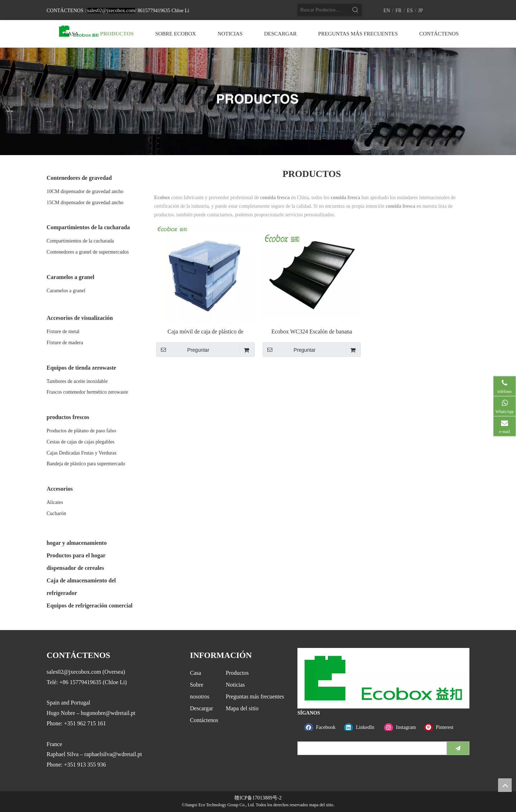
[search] (371, 748)
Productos (237, 673)
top (505, 785)
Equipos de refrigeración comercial (90, 606)
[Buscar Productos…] (323, 10)
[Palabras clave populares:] (355, 10)
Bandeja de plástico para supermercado (86, 464)
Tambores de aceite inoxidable (77, 381)
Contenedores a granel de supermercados (88, 252)
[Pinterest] (442, 727)
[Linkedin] (362, 727)
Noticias (235, 685)
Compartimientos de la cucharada (80, 241)
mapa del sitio (321, 805)
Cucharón (56, 513)
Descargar (202, 708)
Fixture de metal (63, 331)
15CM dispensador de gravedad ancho (85, 203)
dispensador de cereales (75, 568)
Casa (195, 673)
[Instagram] (403, 727)
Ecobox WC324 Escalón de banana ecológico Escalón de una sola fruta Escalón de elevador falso (312, 332)
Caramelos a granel (66, 291)
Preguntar (183, 350)
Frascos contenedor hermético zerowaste (87, 392)
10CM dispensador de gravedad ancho (85, 191)
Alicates (55, 502)
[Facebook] (323, 727)
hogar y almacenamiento (77, 543)
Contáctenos (204, 720)
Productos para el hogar (76, 555)
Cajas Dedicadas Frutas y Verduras (82, 453)
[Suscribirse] (458, 748)
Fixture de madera (65, 343)
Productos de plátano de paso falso (81, 431)
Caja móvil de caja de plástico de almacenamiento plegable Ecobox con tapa (205, 332)
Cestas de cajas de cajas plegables (80, 442)
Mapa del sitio (242, 708)
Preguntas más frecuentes (255, 696)
